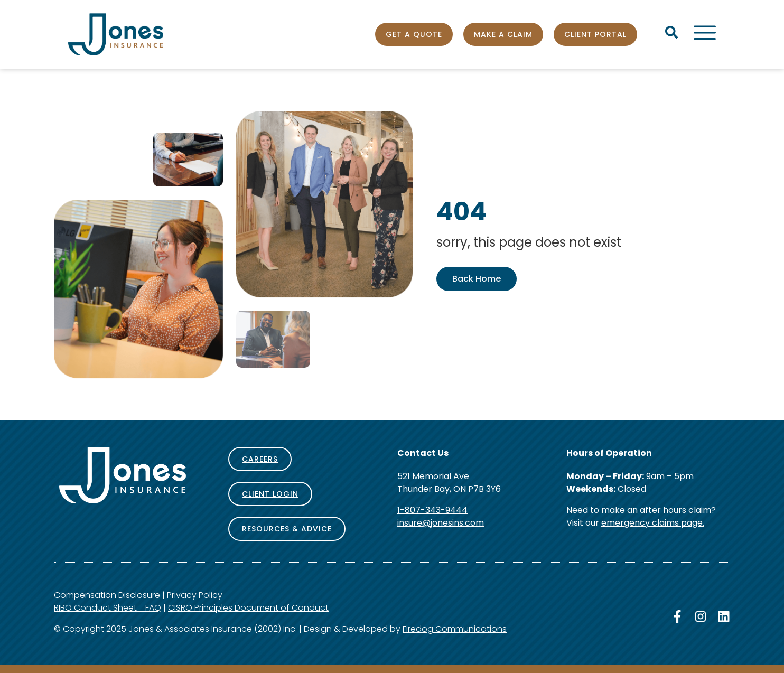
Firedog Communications (455, 629)
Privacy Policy (195, 595)
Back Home (477, 279)
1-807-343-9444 (432, 510)
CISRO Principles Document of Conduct (248, 608)
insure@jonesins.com (441, 523)
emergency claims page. (653, 523)
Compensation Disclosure (107, 595)
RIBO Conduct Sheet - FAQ (108, 608)
